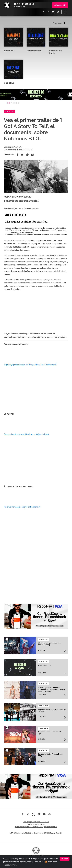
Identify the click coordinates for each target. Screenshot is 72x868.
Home (8, 103)
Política (13, 865)
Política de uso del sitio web (36, 824)
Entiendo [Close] (65, 859)
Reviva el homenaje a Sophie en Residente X (22, 507)
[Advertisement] (36, 572)
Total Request (34, 51)
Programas (57, 23)
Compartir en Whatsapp (27, 155)
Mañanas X (9, 51)
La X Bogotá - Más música (7, 5)
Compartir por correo (32, 155)
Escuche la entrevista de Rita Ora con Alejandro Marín (27, 434)
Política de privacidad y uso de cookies (36, 822)
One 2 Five (9, 83)
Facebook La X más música (43, 12)
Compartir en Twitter (22, 155)
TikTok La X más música (58, 12)
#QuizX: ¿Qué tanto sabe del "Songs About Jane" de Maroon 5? (31, 365)
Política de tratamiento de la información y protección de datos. (36, 827)
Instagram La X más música (48, 12)
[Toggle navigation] (66, 12)
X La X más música (53, 12)
